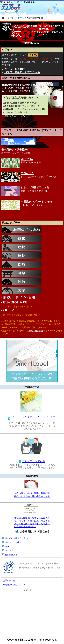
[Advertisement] (32, 614)
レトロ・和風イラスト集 (35, 188)
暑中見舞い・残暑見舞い (15, 150)
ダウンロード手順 (13, 542)
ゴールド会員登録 (15, 69)
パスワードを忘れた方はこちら (22, 72)
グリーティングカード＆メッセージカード (34, 418)
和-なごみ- (27, 159)
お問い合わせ (9, 581)
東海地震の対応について (14, 585)
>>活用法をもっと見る (13, 116)
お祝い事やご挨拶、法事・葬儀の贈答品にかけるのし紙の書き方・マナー (32, 496)
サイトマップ (11, 551)
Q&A (7, 546)
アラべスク (27, 173)
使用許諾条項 (11, 555)
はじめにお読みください (16, 538)
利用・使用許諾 (36, 331)
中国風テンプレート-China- (37, 202)
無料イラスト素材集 (34, 461)
